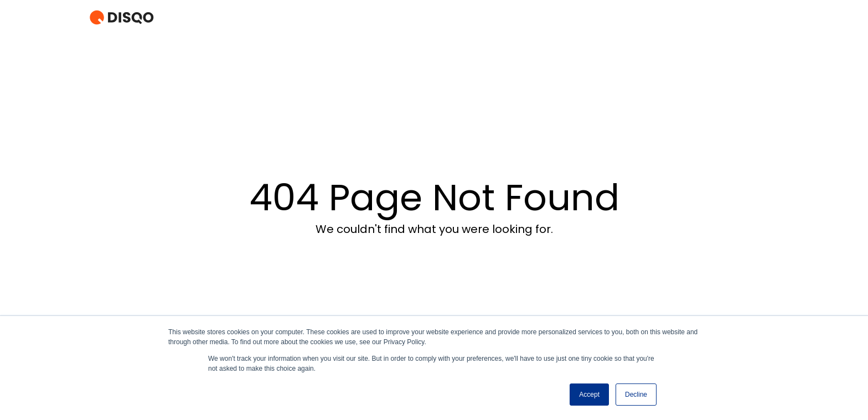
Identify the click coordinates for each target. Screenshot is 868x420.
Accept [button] (589, 395)
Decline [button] (636, 395)
